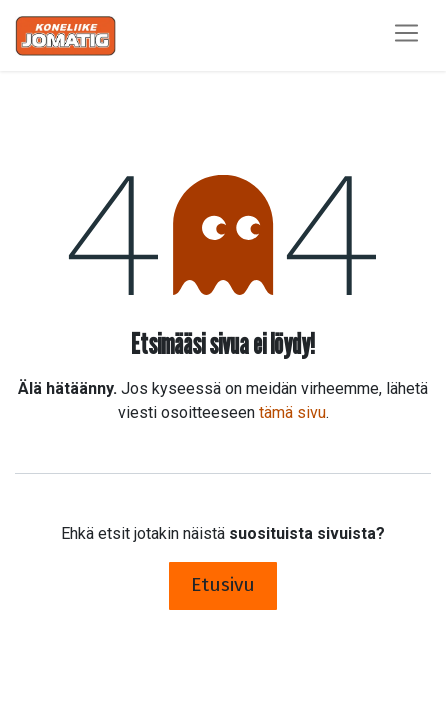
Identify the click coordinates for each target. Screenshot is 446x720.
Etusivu (223, 584)
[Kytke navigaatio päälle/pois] (406, 35)
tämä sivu (292, 412)
